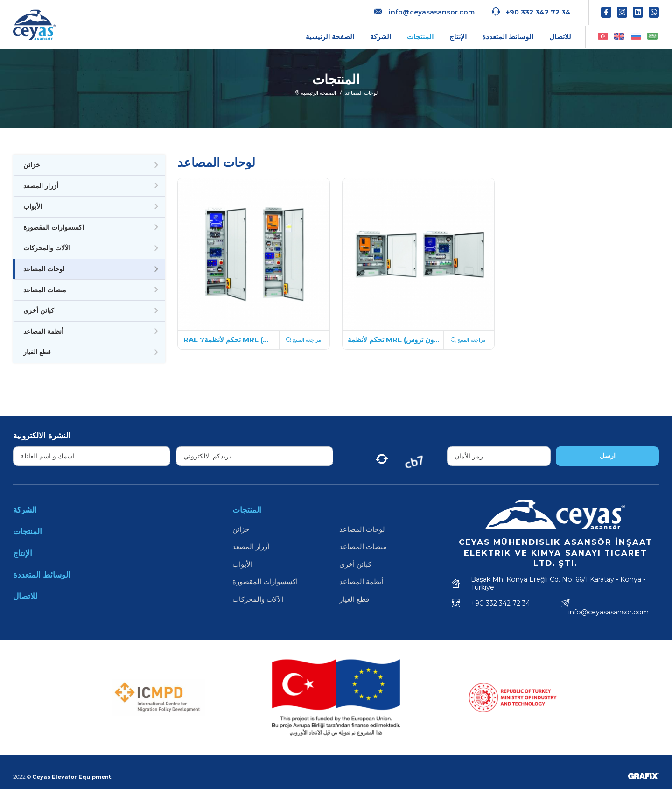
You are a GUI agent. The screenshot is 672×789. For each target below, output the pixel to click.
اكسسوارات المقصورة (54, 227)
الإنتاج (458, 37)
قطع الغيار (37, 352)
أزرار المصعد (41, 186)
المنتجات (420, 37)
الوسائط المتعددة (508, 37)
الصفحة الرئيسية (330, 37)
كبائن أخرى (39, 310)
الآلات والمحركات (47, 248)
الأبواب (33, 206)
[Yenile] (382, 456)
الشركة (381, 37)
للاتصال (560, 37)
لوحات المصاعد (44, 269)
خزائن (32, 165)
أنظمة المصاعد (43, 331)
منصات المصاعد (45, 290)
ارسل (608, 456)
